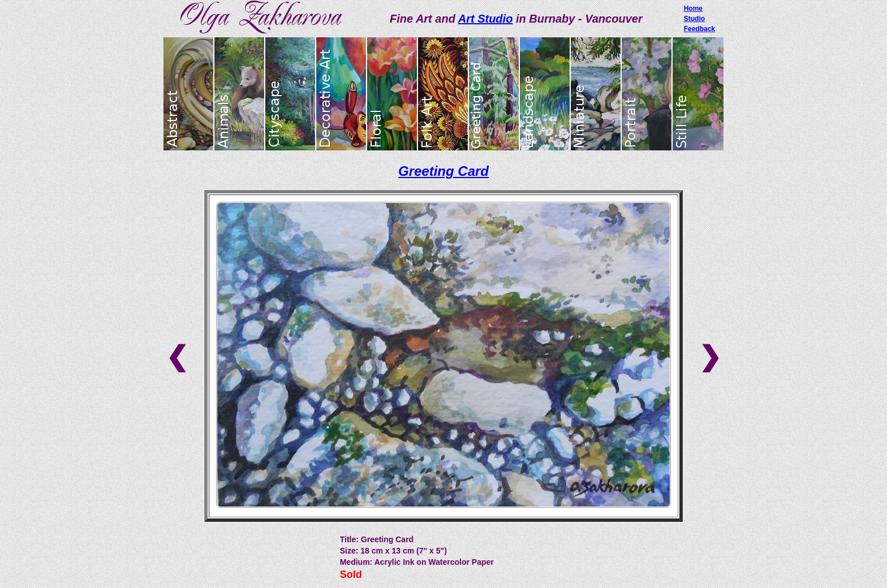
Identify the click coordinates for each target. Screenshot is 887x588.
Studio (694, 19)
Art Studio (486, 19)
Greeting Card (444, 171)
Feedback (699, 29)
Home (693, 8)
